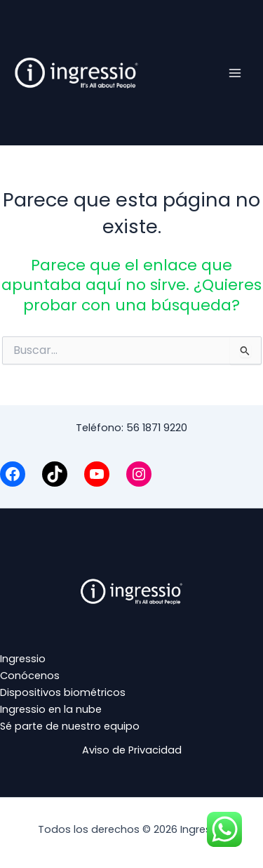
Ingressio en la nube (51, 709)
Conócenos (30, 676)
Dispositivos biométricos (63, 692)
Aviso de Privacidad (132, 750)
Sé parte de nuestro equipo (70, 726)
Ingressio (23, 659)
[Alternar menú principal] (235, 72)
